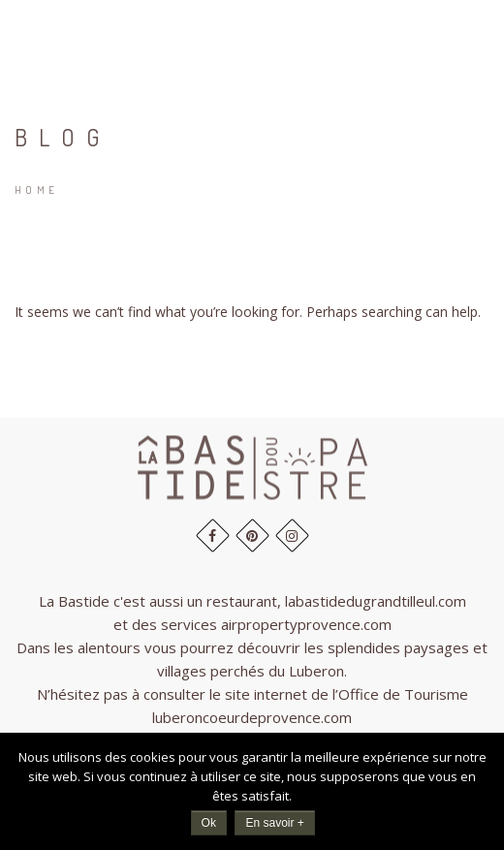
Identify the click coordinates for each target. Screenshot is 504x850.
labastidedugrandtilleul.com (376, 601)
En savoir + (274, 823)
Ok (209, 823)
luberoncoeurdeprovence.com (252, 717)
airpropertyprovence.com (306, 624)
